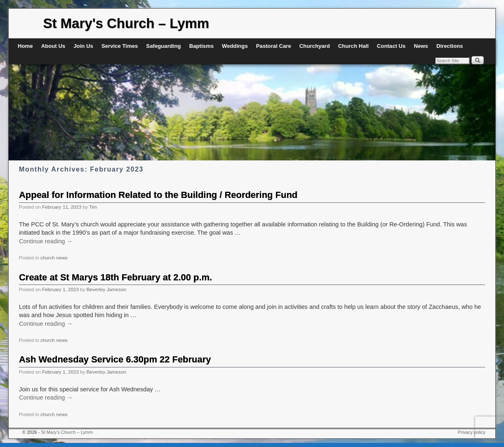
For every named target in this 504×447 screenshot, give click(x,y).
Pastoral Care (274, 46)
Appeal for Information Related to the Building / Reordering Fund (158, 195)
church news (54, 258)
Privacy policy (472, 432)
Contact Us (391, 46)
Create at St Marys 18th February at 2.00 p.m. (115, 277)
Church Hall (353, 46)
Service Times (120, 46)
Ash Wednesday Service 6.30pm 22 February (115, 359)
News (421, 46)
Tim (93, 207)
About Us (53, 46)
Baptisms (201, 46)
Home (25, 46)
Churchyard (315, 46)
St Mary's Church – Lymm (126, 23)
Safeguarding (163, 46)
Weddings (235, 46)
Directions (450, 46)
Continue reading (46, 241)
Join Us (83, 46)
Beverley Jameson (106, 289)
